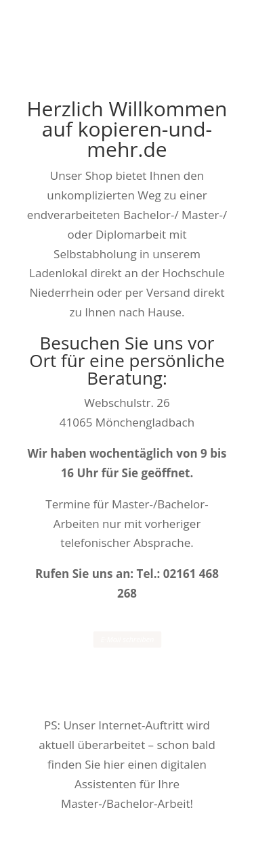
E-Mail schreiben (127, 640)
